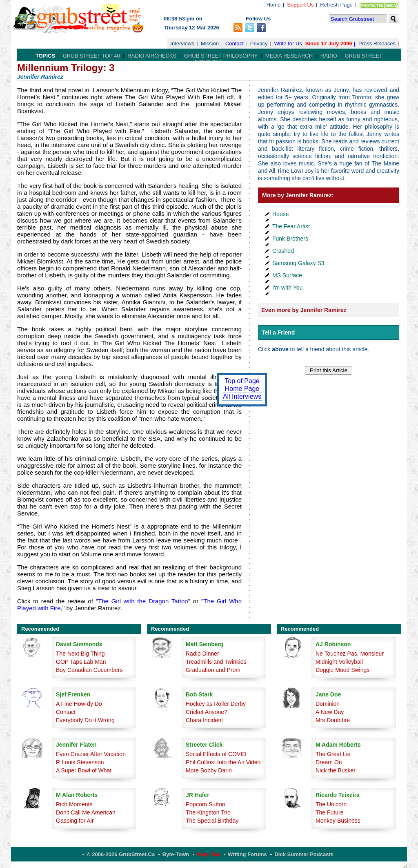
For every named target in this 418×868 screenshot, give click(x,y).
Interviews (182, 44)
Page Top (209, 854)
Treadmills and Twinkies (216, 662)
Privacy (259, 44)
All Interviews (242, 396)
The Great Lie (333, 754)
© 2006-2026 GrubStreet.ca (121, 854)
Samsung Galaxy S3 (298, 263)
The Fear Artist (291, 226)
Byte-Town (176, 854)
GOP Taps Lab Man (81, 662)
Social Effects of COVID (216, 754)
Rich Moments (74, 804)
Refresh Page (336, 5)
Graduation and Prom (213, 670)
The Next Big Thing (80, 654)
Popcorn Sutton (206, 804)
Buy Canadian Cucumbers (89, 670)
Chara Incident (204, 720)
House (280, 214)
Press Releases (377, 44)
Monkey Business (338, 821)
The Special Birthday (212, 821)
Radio (329, 56)
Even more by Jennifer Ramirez (304, 310)
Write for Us (288, 44)
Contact (235, 44)
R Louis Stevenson (80, 762)
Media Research (289, 56)
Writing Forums (247, 854)
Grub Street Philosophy (221, 56)
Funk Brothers (290, 239)
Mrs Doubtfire (333, 720)
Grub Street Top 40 (91, 56)
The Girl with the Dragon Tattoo (143, 601)
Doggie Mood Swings (342, 670)
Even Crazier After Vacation (91, 754)
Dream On (329, 762)
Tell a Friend (278, 332)
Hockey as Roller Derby (216, 704)
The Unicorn (331, 804)
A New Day (330, 712)
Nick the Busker (336, 770)
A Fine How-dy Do (79, 704)
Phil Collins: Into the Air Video (223, 762)
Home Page (242, 389)
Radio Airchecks (152, 56)
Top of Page (242, 381)
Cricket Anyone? (207, 712)
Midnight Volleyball (339, 662)
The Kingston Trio (208, 812)
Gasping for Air (75, 821)
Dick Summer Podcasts (304, 854)
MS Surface (287, 275)
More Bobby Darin (209, 770)
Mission (210, 44)
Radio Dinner (202, 654)
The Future (329, 812)
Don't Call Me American (86, 812)
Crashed (283, 251)
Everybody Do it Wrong (85, 720)
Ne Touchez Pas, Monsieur (350, 654)
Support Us (300, 5)
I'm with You (287, 288)
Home (274, 5)
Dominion (328, 704)
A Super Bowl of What (84, 770)
